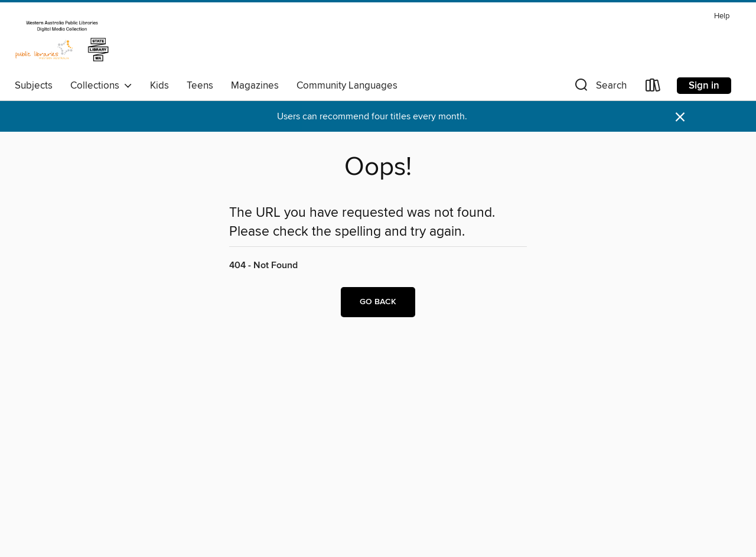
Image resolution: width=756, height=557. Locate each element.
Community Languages (347, 86)
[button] (599, 88)
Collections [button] (101, 86)
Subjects (34, 86)
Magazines (255, 86)
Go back (378, 302)
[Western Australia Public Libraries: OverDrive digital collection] (62, 41)
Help (722, 16)
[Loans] (653, 88)
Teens (200, 86)
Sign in (704, 86)
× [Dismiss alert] (680, 117)
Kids (159, 86)
